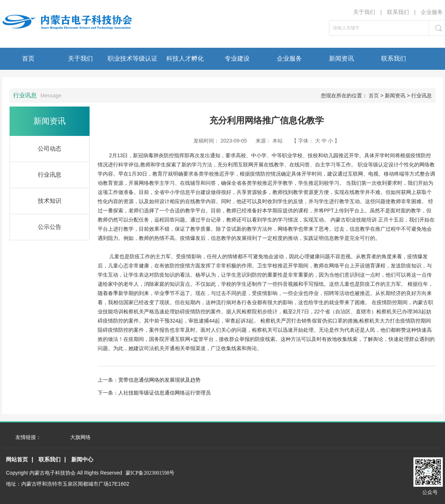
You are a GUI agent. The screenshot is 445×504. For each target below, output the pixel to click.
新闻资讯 (341, 59)
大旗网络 (80, 437)
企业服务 (432, 12)
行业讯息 (50, 175)
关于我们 (364, 12)
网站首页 (17, 459)
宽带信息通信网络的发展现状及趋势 (159, 380)
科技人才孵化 (185, 59)
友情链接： (28, 437)
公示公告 (50, 227)
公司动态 (50, 149)
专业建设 (237, 59)
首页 (28, 59)
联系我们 (398, 12)
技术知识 (50, 201)
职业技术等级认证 (133, 59)
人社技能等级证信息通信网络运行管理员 (164, 393)
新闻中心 (82, 459)
